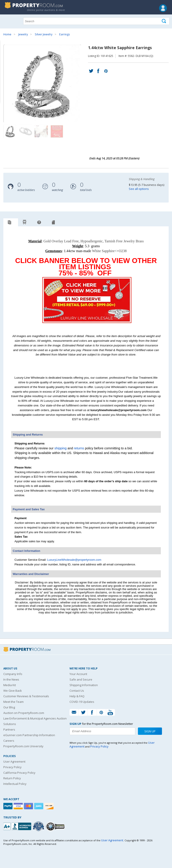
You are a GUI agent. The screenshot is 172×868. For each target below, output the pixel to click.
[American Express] (39, 806)
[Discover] (49, 806)
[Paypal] (8, 806)
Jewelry (23, 34)
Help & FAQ (77, 696)
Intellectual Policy (15, 784)
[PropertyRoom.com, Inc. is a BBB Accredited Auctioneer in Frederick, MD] (18, 826)
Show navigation (8, 21)
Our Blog (9, 707)
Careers (9, 741)
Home (7, 34)
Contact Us (77, 691)
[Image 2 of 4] (26, 131)
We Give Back (13, 691)
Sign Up (150, 731)
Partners (9, 729)
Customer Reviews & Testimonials (26, 696)
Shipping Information (84, 685)
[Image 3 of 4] (41, 131)
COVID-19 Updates (82, 702)
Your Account (78, 674)
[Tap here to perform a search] (164, 21)
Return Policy (12, 778)
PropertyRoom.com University (23, 746)
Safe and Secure (81, 679)
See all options (139, 189)
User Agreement (14, 762)
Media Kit (10, 685)
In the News (11, 679)
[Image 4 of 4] (57, 131)
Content (4, 56)
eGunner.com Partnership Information (29, 735)
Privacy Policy (12, 767)
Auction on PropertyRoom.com (24, 713)
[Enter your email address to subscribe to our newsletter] (102, 731)
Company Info (13, 674)
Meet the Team (13, 702)
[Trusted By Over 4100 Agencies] (39, 826)
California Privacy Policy (19, 773)
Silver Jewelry (44, 34)
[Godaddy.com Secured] (56, 826)
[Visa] (19, 806)
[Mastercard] (29, 806)
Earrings (64, 34)
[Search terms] (96, 21)
